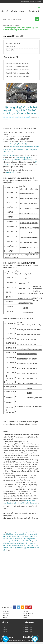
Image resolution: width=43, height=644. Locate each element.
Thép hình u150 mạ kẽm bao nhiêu (17, 76)
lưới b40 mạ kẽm (19, 503)
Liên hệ (5, 632)
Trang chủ (8, 26)
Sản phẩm (6, 613)
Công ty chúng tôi (9, 155)
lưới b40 (18, 160)
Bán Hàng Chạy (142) (13, 43)
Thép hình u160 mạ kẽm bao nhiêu (17, 73)
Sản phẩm (6, 628)
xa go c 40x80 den (31, 532)
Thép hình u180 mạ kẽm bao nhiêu (17, 70)
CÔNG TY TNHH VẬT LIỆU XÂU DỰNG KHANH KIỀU (17, 117)
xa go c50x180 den (13, 536)
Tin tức (17, 26)
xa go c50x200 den (26, 536)
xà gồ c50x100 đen (13, 541)
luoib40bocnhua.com (32, 146)
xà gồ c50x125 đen (26, 541)
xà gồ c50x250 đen (13, 545)
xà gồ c (12, 160)
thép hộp (25, 158)
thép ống (19, 158)
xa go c (9, 532)
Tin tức (5, 630)
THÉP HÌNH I (28, 626)
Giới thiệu (26, 611)
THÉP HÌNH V (28, 632)
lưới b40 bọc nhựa (32, 503)
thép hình (28, 501)
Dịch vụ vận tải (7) (12, 47)
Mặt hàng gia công (28, 613)
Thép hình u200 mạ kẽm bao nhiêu (17, 67)
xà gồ (11, 503)
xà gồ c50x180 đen (19, 543)
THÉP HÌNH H (28, 628)
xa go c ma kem (18, 532)
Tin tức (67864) (11, 50)
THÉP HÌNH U (28, 630)
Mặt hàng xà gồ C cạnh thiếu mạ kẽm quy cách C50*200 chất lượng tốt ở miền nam (21, 110)
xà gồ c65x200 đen (27, 545)
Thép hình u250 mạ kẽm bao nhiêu (17, 63)
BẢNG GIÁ (26, 615)
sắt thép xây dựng (28, 160)
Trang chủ (6, 626)
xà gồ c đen (22, 539)
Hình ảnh (6, 615)
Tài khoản (37, 2)
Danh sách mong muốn (27, 2)
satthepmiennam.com (17, 146)
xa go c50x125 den (21, 534)
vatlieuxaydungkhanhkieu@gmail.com (21, 144)
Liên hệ (5, 617)
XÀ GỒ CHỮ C (11, 172)
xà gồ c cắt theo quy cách (21, 548)
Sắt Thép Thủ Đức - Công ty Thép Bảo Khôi (21, 11)
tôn (8, 160)
